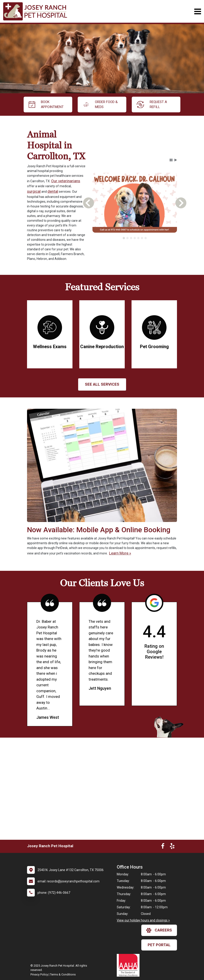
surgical (34, 191)
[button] (171, 160)
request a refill (152, 105)
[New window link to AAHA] (129, 965)
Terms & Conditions (63, 974)
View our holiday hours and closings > (143, 920)
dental (53, 191)
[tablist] (135, 238)
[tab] (124, 238)
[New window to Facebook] (163, 847)
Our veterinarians (66, 181)
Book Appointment (46, 105)
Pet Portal (159, 945)
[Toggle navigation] (198, 11)
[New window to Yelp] (172, 847)
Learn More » (120, 553)
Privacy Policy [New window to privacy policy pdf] (39, 974)
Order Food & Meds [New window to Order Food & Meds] (100, 105)
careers (159, 930)
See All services (102, 384)
